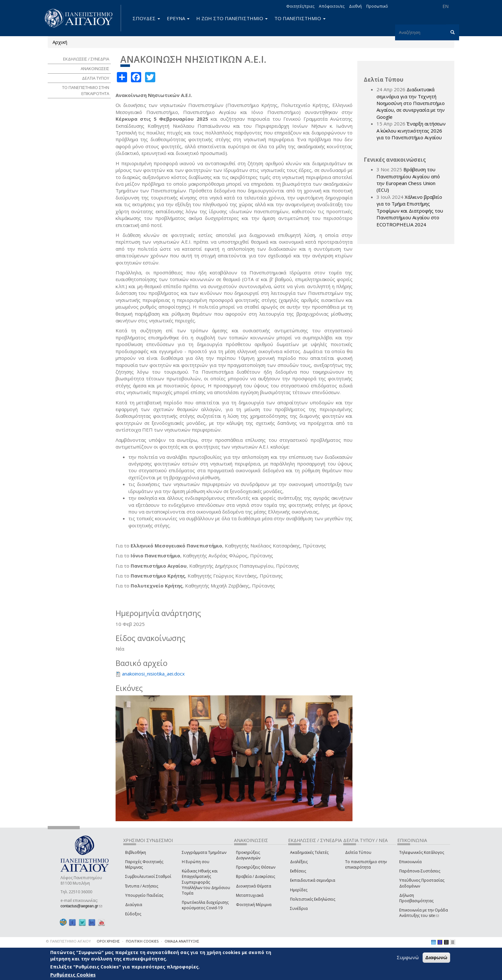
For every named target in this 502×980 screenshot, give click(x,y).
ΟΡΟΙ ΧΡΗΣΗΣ (108, 941)
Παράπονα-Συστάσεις (420, 871)
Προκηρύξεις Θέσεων (256, 867)
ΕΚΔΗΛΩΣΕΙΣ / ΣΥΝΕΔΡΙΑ (86, 59)
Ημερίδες (299, 890)
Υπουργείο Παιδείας (144, 895)
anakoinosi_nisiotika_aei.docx (153, 674)
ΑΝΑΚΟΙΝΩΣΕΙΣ (95, 69)
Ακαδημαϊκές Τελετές (309, 852)
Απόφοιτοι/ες (332, 6)
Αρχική (60, 42)
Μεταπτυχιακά (250, 895)
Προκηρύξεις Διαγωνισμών (248, 855)
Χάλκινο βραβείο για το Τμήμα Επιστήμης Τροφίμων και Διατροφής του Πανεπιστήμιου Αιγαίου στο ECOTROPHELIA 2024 (410, 211)
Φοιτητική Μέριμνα (254, 905)
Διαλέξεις (299, 862)
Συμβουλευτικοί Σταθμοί (148, 876)
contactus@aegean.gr (81, 906)
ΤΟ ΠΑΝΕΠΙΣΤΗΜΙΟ (300, 18)
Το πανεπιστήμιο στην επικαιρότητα (366, 864)
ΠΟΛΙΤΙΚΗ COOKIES (142, 941)
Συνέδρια (299, 908)
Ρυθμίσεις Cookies (73, 975)
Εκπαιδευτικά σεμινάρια (313, 880)
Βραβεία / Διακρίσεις (255, 876)
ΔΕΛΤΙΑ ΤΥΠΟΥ (96, 78)
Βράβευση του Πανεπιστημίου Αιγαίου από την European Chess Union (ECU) (408, 180)
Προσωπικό (377, 6)
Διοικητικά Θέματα (254, 886)
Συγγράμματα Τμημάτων (204, 852)
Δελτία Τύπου (358, 852)
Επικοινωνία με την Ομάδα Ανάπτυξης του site (424, 913)
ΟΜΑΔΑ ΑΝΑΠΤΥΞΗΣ (182, 941)
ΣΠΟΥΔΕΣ (146, 18)
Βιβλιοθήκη (136, 852)
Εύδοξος (133, 914)
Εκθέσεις (298, 871)
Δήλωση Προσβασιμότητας (416, 898)
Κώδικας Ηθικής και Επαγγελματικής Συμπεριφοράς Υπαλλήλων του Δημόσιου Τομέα (206, 882)
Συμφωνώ (408, 957)
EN (445, 6)
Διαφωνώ (437, 957)
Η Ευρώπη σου (196, 862)
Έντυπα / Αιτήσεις (142, 886)
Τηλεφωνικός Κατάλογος (422, 852)
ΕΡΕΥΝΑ (178, 18)
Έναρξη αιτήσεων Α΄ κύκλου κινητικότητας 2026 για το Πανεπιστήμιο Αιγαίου (411, 130)
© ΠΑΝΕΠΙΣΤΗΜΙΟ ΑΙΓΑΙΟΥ (69, 941)
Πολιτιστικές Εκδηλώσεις (313, 899)
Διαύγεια (134, 905)
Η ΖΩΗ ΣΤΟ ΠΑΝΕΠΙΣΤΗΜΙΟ (232, 18)
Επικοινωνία (410, 862)
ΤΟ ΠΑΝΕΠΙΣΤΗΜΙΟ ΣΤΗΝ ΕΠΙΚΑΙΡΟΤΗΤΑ (86, 90)
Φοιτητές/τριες (300, 6)
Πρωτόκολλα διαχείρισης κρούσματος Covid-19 (205, 905)
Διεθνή (355, 6)
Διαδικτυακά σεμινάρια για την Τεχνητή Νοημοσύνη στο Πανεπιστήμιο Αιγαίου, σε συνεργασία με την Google (411, 103)
